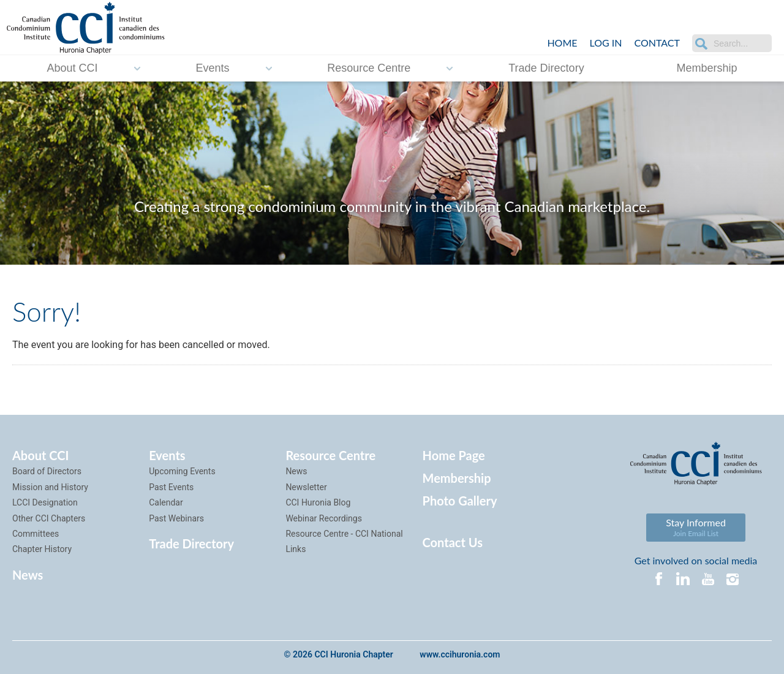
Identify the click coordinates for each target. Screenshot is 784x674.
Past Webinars (176, 518)
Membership (707, 68)
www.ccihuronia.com (460, 654)
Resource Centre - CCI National (344, 534)
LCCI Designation (45, 502)
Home (562, 43)
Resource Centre (369, 68)
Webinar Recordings (324, 518)
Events (212, 68)
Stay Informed (696, 527)
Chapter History (42, 549)
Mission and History (50, 487)
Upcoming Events (182, 471)
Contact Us (453, 542)
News (28, 575)
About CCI (72, 68)
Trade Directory (546, 68)
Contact (658, 43)
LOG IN (606, 43)
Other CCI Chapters (49, 518)
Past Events (171, 487)
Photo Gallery (460, 501)
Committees (36, 534)
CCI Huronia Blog (318, 502)
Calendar (166, 502)
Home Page (454, 455)
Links (296, 549)
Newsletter (306, 487)
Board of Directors (47, 471)
